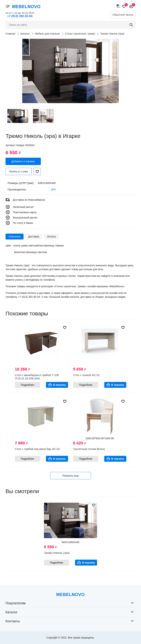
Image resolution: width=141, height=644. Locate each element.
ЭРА (53, 189)
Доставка (34, 237)
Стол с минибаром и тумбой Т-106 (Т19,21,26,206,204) (37, 377)
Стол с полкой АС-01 (86, 375)
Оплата (51, 237)
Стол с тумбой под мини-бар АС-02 (37, 449)
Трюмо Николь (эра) (57, 553)
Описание (15, 237)
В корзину (60, 385)
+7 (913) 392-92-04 (20, 16)
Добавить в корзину (23, 161)
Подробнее (27, 385)
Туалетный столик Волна (89, 449)
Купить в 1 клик (19, 171)
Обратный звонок (123, 15)
